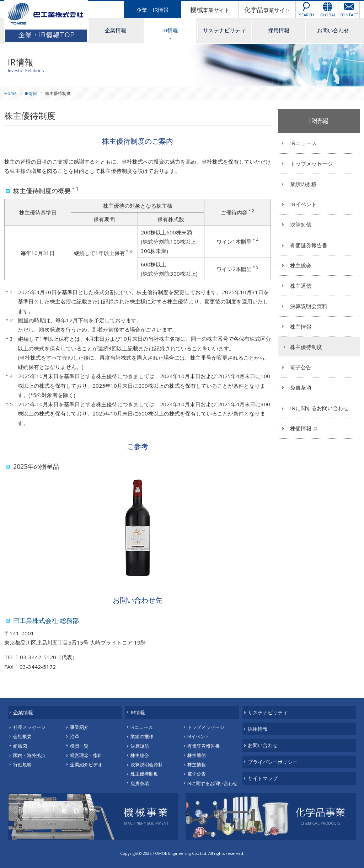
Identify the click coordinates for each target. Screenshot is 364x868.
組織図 (20, 746)
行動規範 (22, 764)
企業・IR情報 (152, 10)
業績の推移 (303, 184)
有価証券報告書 (309, 245)
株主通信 (301, 286)
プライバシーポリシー (273, 762)
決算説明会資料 (309, 306)
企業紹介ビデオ (86, 764)
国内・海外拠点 (29, 755)
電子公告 (301, 367)
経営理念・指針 (86, 755)
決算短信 (301, 224)
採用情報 (279, 30)
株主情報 (301, 327)
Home (10, 93)
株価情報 (301, 428)
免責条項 (301, 387)
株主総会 (301, 265)
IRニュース (303, 143)
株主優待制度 (306, 347)
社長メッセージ (29, 727)
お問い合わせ (333, 30)
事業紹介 (79, 727)
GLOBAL (328, 15)
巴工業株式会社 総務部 (46, 620)
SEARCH (306, 15)
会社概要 (22, 736)
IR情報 (170, 30)
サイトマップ (263, 778)
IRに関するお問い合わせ (319, 408)
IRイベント (303, 204)
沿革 (75, 736)
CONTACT (349, 15)
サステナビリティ (224, 30)
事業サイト (210, 10)
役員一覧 (79, 746)
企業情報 (116, 30)
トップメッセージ (311, 164)
